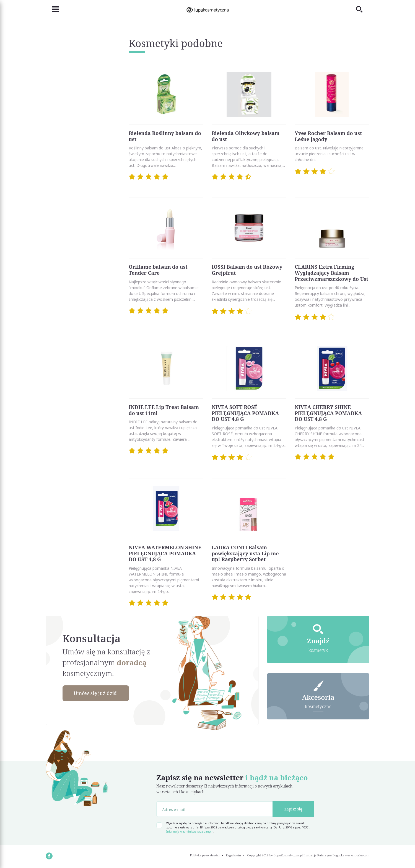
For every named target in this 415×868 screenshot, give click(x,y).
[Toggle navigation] (52, 9)
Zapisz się (293, 809)
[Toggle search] (363, 9)
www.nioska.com (357, 855)
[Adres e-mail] (215, 809)
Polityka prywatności (205, 855)
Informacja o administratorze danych (190, 831)
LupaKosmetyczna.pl (288, 855)
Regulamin (233, 855)
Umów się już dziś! (96, 693)
